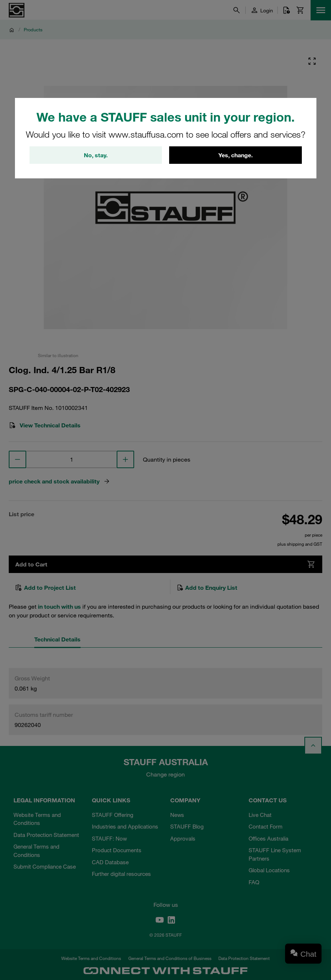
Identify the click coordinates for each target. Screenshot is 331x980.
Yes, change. (235, 155)
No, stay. (96, 155)
